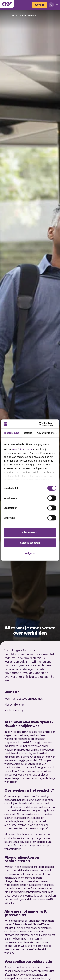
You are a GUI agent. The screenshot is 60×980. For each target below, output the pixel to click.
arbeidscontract (26, 818)
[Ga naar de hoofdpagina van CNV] (7, 4)
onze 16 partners (22, 449)
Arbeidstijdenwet (21, 732)
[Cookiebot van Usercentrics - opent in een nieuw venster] (43, 424)
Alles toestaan (30, 532)
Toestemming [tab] (12, 433)
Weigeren (30, 553)
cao (38, 818)
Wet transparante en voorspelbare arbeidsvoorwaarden (26, 976)
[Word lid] (40, 5)
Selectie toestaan (30, 543)
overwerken (28, 796)
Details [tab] (28, 433)
